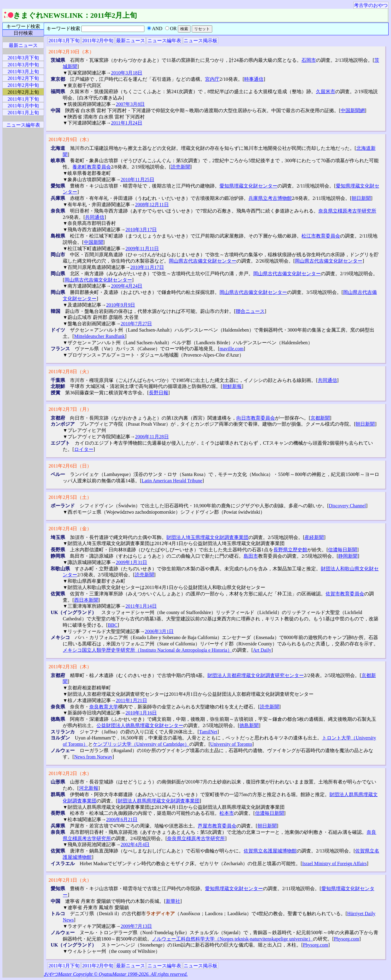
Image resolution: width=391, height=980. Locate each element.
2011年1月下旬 (64, 41)
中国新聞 (93, 242)
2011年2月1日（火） (70, 880)
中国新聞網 (353, 110)
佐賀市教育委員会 (345, 594)
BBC (113, 625)
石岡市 (309, 60)
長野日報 (159, 393)
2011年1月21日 (131, 700)
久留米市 (326, 91)
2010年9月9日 (121, 305)
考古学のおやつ (371, 5)
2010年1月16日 (141, 713)
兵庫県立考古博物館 (270, 198)
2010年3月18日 (127, 73)
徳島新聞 (249, 725)
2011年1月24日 (126, 123)
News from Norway (93, 757)
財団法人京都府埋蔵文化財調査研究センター (256, 675)
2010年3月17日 (141, 230)
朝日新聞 (361, 198)
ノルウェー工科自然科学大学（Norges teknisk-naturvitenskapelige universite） (232, 939)
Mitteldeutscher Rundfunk (99, 336)
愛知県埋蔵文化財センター (248, 186)
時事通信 (254, 79)
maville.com (232, 349)
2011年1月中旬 (23, 106)
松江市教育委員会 (321, 236)
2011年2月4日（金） (70, 529)
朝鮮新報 (232, 386)
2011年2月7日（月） (70, 409)
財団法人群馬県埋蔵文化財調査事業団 (159, 801)
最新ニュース (131, 41)
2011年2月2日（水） (70, 773)
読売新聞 (181, 167)
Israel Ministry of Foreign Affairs (334, 863)
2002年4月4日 (135, 845)
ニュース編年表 (164, 41)
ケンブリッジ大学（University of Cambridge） (141, 744)
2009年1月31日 (131, 562)
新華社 (173, 901)
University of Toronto (231, 744)
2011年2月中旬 (98, 41)
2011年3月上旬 (23, 72)
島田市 (251, 556)
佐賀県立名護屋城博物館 (270, 851)
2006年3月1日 (159, 631)
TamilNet (208, 732)
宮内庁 (212, 79)
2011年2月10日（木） (71, 52)
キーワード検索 (23, 26)
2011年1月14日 (141, 606)
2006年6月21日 (122, 819)
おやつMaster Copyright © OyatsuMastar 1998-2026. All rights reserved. (116, 974)
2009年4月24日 (127, 286)
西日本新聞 (86, 600)
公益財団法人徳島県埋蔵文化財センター (140, 725)
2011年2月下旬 (23, 78)
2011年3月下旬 (23, 58)
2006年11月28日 (152, 437)
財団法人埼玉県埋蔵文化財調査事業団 (207, 537)
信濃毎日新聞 (342, 550)
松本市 (227, 813)
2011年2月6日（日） (70, 466)
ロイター (84, 449)
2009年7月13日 (136, 926)
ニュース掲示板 (200, 41)
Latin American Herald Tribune (172, 481)
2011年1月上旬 (23, 113)
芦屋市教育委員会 (217, 826)
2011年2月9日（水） (70, 139)
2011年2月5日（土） (70, 497)
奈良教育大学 (104, 707)
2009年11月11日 (142, 249)
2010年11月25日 (137, 180)
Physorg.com (347, 939)
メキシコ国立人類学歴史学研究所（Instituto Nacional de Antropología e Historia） (147, 650)
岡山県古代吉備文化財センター (203, 261)
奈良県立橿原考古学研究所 (347, 211)
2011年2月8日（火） (70, 372)
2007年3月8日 (130, 104)
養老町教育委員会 (92, 167)
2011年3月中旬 (23, 65)
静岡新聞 (348, 556)
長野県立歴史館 (290, 550)
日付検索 (23, 33)
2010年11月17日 (147, 267)
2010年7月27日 (136, 324)
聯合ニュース (250, 311)
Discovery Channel (347, 506)
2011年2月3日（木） (70, 667)
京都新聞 (320, 418)
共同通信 (95, 217)
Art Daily (262, 650)
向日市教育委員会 (256, 418)
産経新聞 (314, 537)
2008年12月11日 (152, 205)
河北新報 (89, 788)
